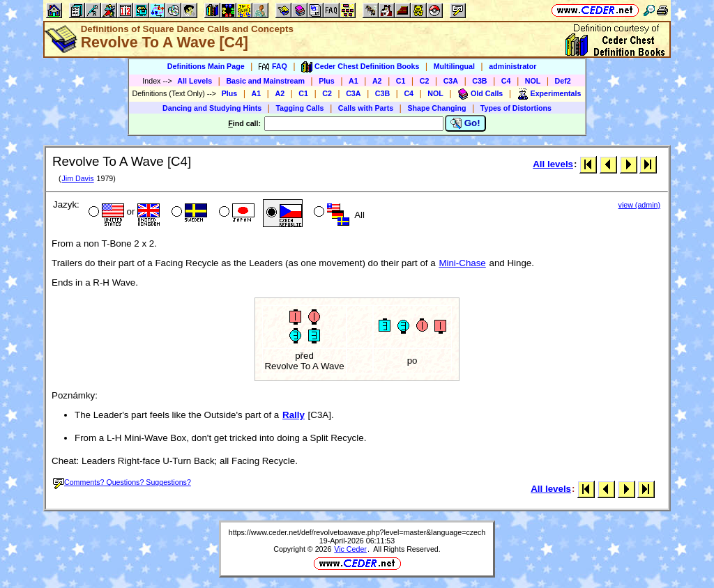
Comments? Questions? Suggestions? (122, 482)
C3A (451, 81)
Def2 (563, 81)
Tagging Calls (299, 108)
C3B (479, 81)
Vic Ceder (350, 549)
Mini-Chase (462, 263)
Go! (465, 123)
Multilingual (454, 66)
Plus (327, 81)
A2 (377, 81)
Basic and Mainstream (265, 81)
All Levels (195, 81)
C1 (401, 81)
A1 (354, 81)
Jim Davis (77, 178)
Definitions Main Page (206, 66)
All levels (553, 164)
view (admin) (639, 205)
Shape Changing (436, 108)
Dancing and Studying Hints (212, 108)
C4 (506, 81)
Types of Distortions (516, 108)
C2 (425, 81)
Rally (294, 415)
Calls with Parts (366, 108)
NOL (533, 81)
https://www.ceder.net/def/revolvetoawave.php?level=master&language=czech (357, 532)
